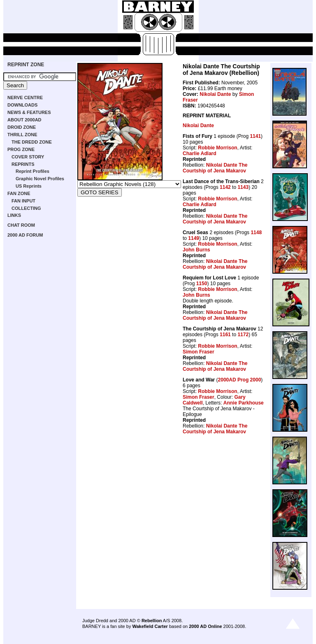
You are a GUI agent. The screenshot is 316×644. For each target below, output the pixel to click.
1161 (225, 335)
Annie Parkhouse (244, 403)
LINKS (14, 215)
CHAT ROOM (21, 225)
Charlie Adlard (200, 153)
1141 (255, 136)
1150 (202, 284)
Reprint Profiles (33, 171)
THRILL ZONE (22, 135)
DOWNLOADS (22, 105)
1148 (256, 232)
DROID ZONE (22, 127)
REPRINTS (23, 164)
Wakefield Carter (150, 626)
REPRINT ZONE (26, 65)
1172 (243, 335)
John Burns (196, 250)
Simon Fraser (199, 352)
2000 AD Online (205, 626)
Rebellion (152, 621)
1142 (225, 187)
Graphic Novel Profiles (40, 179)
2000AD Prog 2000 (240, 380)
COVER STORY (28, 157)
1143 (243, 187)
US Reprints (29, 186)
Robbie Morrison (217, 148)
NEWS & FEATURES (29, 112)
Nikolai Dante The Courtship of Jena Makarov (215, 168)
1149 (194, 238)
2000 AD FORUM (25, 235)
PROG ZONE (21, 149)
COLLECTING (26, 208)
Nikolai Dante (215, 94)
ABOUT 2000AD (24, 120)
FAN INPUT (23, 201)
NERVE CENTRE (25, 98)
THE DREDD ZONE (32, 142)
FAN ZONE (19, 193)
